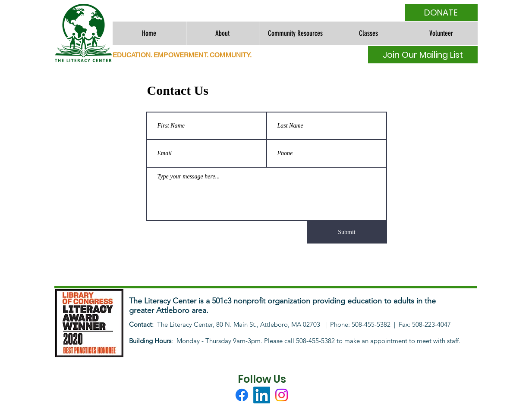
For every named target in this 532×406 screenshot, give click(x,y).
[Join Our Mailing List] (423, 55)
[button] (222, 33)
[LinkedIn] (262, 395)
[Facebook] (242, 395)
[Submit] (347, 232)
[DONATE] (441, 12)
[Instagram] (282, 395)
